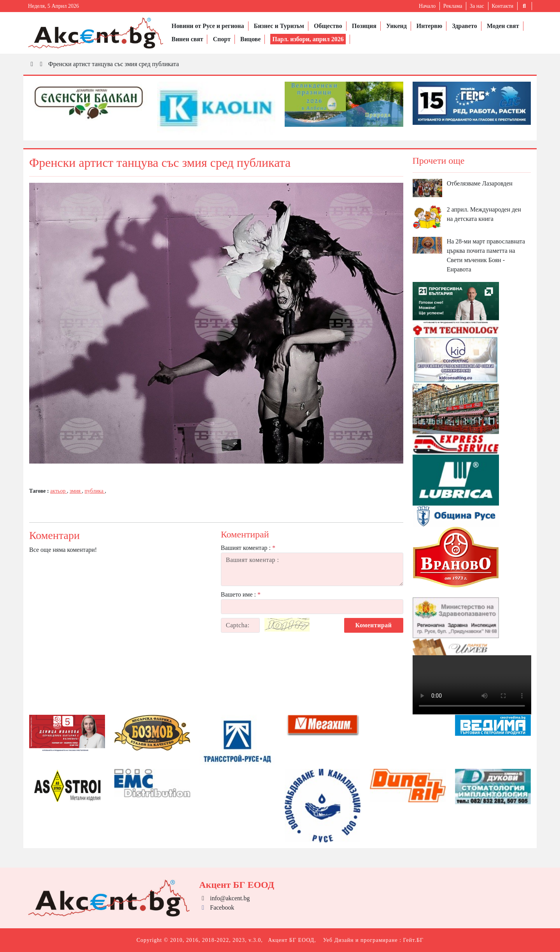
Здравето (464, 26)
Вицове (250, 39)
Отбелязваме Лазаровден (480, 183)
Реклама (453, 6)
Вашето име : (241, 594)
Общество (328, 26)
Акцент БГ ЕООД (291, 940)
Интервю (429, 26)
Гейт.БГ (413, 940)
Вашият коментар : (248, 548)
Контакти (502, 6)
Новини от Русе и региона (208, 26)
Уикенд (396, 26)
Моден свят (503, 26)
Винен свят (187, 39)
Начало (427, 6)
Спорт (221, 39)
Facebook (217, 907)
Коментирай (374, 625)
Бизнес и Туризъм (279, 26)
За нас (477, 6)
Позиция (364, 26)
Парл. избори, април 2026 (308, 39)
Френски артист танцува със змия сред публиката (114, 64)
